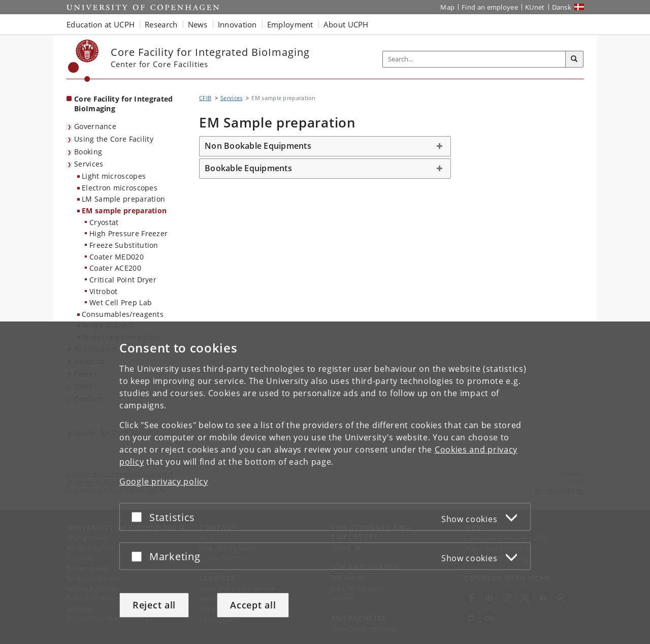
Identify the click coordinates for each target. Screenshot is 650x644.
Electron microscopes (120, 188)
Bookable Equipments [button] (248, 168)
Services (89, 164)
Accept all (253, 605)
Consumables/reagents (123, 314)
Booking (88, 152)
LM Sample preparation (123, 199)
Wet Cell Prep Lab (121, 302)
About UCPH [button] (346, 24)
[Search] (574, 59)
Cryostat (104, 222)
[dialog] (325, 483)
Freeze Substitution (124, 245)
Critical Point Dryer (123, 280)
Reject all (154, 605)
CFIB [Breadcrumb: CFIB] (205, 98)
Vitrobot (103, 291)
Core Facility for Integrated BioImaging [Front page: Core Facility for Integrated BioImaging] (123, 104)
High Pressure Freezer (128, 233)
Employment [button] (290, 24)
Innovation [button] (237, 24)
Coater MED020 (117, 257)
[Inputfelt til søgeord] (474, 59)
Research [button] (161, 24)
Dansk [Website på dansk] (562, 7)
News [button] (198, 24)
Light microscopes (114, 176)
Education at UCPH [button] (101, 24)
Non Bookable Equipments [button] (258, 146)
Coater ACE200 (115, 268)
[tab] (325, 146)
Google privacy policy (164, 481)
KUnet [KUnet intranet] (535, 7)
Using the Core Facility (114, 139)
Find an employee (490, 7)
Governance (95, 126)
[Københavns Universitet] (84, 61)
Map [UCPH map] (447, 7)
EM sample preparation (124, 211)
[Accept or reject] (139, 517)
